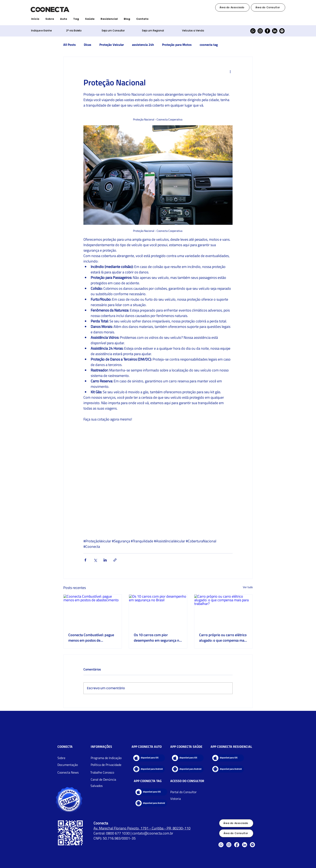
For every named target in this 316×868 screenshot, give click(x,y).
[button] (74, 31)
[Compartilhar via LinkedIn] (105, 560)
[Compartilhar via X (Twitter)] (95, 560)
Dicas (88, 45)
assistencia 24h (143, 45)
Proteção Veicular (112, 45)
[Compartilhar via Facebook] (85, 560)
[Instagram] (260, 31)
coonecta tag (209, 45)
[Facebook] (267, 31)
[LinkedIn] (275, 31)
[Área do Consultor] (268, 7)
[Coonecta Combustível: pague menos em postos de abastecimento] (93, 611)
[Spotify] (282, 31)
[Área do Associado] (232, 7)
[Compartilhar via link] (115, 560)
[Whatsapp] (253, 31)
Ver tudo (248, 587)
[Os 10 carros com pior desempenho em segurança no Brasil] (158, 611)
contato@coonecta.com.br (153, 833)
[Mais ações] (230, 71)
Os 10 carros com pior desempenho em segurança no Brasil (157, 638)
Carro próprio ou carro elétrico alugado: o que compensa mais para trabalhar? (223, 638)
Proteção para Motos (177, 45)
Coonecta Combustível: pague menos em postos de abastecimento (91, 638)
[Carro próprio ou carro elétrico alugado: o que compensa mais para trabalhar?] (223, 611)
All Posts (70, 45)
